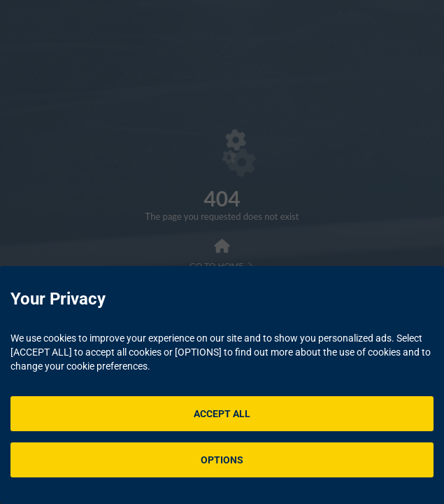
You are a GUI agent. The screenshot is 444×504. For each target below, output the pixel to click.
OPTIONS (222, 460)
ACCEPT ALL (222, 414)
